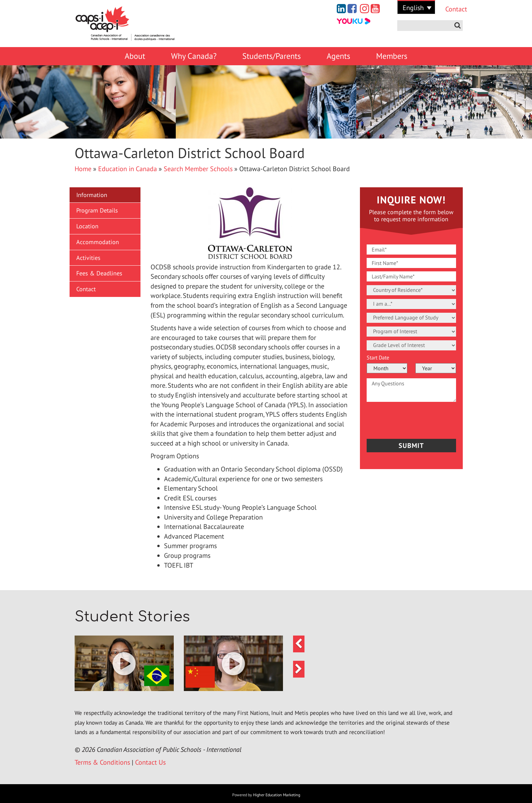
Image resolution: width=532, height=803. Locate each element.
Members (392, 56)
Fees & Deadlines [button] (99, 273)
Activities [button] (88, 258)
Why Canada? (194, 56)
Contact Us (150, 762)
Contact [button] (86, 289)
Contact (451, 9)
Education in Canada (128, 169)
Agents (338, 56)
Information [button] (92, 195)
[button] (124, 663)
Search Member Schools (198, 169)
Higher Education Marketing (277, 795)
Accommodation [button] (98, 242)
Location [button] (87, 226)
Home (83, 169)
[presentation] (406, 419)
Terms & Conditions (102, 762)
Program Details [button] (97, 210)
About (135, 56)
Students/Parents (272, 56)
